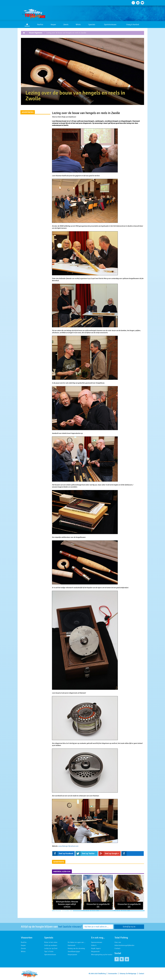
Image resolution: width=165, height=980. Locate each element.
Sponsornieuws (97, 942)
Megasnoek (95, 952)
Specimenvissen (50, 955)
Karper (53, 24)
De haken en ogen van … (77, 942)
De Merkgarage (131, 974)
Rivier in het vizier (51, 942)
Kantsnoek (72, 945)
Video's (94, 945)
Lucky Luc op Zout (51, 948)
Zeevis (66, 24)
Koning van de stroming (76, 948)
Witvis (78, 24)
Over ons (118, 942)
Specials (92, 24)
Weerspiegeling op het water (102, 955)
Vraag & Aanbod (133, 24)
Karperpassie (72, 955)
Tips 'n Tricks (49, 952)
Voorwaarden (113, 974)
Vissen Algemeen (36, 33)
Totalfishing (102, 974)
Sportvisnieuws (110, 24)
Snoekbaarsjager (74, 952)
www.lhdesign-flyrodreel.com (68, 846)
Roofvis (40, 24)
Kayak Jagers (96, 948)
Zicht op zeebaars (51, 945)
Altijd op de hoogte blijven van (51, 927)
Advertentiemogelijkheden (124, 945)
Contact (117, 948)
